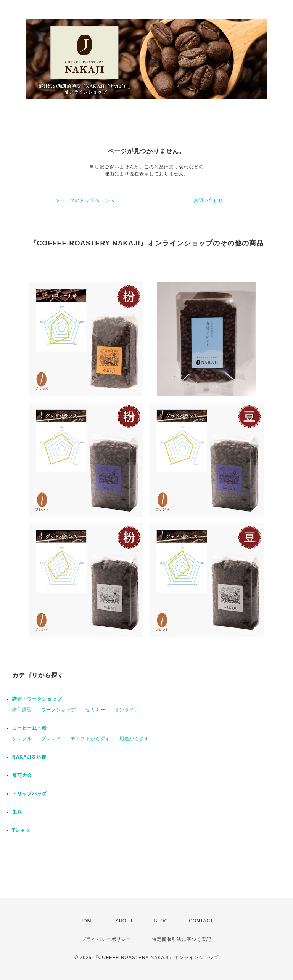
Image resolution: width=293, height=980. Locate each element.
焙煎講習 (22, 710)
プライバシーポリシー (106, 939)
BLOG (161, 921)
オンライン (127, 710)
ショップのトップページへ (85, 200)
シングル (22, 739)
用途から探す (134, 739)
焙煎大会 (22, 775)
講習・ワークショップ (37, 699)
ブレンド (51, 739)
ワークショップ (59, 710)
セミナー (95, 710)
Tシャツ (21, 830)
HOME (87, 921)
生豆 (17, 812)
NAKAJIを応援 (29, 757)
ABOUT (124, 921)
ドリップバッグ (30, 794)
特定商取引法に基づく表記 (182, 939)
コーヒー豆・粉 (30, 728)
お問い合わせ (208, 200)
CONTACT (201, 921)
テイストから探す (90, 739)
